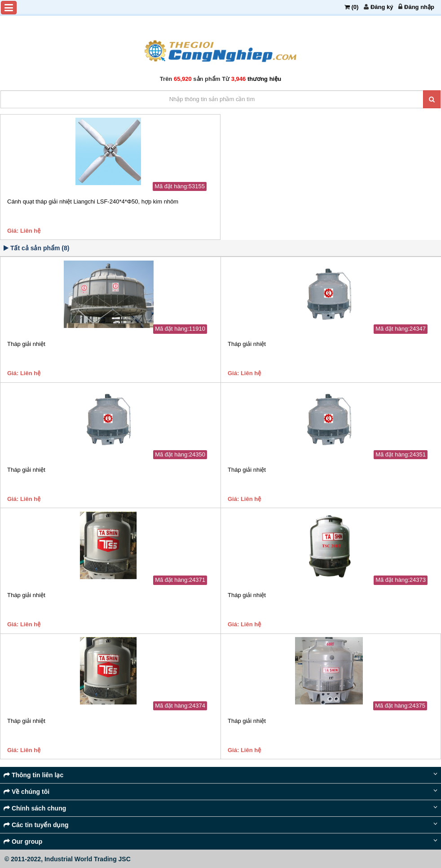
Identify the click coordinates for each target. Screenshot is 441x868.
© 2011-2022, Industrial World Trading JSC (68, 859)
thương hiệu (264, 79)
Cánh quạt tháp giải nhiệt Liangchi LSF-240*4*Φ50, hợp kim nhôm (93, 201)
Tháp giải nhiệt (26, 344)
